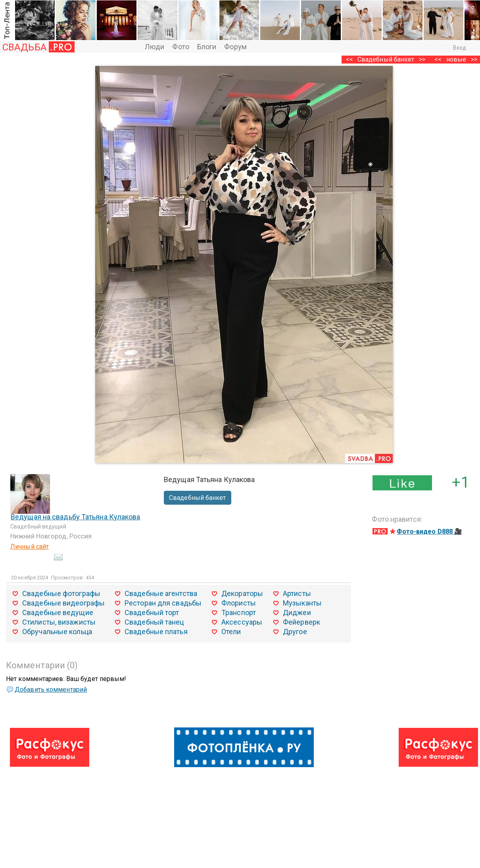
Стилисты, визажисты (59, 622)
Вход (460, 48)
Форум (235, 47)
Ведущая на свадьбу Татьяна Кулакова (76, 517)
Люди (155, 47)
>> (422, 59)
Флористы (239, 603)
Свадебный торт (152, 612)
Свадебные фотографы (61, 593)
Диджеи (297, 612)
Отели (231, 632)
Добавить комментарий (51, 690)
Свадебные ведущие (58, 612)
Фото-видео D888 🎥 (429, 531)
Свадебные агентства (161, 593)
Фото (180, 47)
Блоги (207, 47)
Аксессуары (242, 622)
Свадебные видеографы (63, 603)
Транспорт (239, 612)
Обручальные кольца (57, 632)
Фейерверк (301, 622)
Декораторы (242, 593)
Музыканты (302, 603)
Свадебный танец (154, 622)
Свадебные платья (156, 632)
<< (438, 59)
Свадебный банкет (386, 59)
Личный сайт (30, 547)
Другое (295, 632)
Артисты (297, 593)
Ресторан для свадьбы (163, 603)
